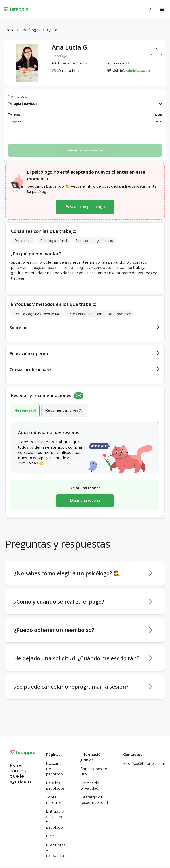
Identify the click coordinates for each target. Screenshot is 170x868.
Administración (138, 71)
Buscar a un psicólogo (85, 207)
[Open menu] (162, 9)
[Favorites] (149, 9)
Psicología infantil (53, 241)
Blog (50, 830)
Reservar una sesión (85, 150)
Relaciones (23, 241)
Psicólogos (31, 30)
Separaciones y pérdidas (94, 241)
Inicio (10, 30)
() (25, 404)
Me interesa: (17, 97)
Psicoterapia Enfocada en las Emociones (100, 314)
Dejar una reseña (85, 494)
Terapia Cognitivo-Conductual (37, 314)
